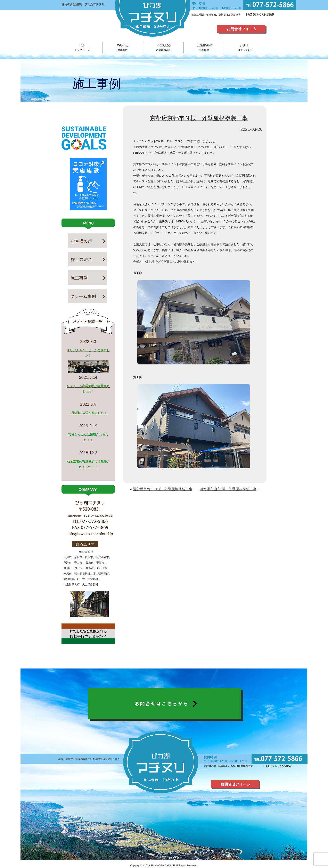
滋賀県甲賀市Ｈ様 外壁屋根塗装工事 (163, 489)
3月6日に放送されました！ (88, 413)
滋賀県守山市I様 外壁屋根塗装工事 (228, 489)
